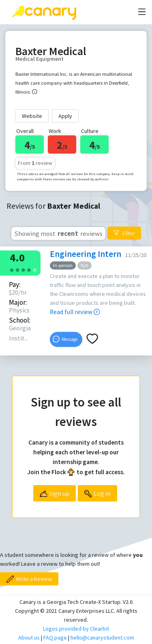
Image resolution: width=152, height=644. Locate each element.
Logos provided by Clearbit (76, 629)
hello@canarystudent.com (102, 638)
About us (29, 638)
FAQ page (55, 638)
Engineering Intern (86, 254)
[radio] (12, 269)
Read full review (75, 312)
